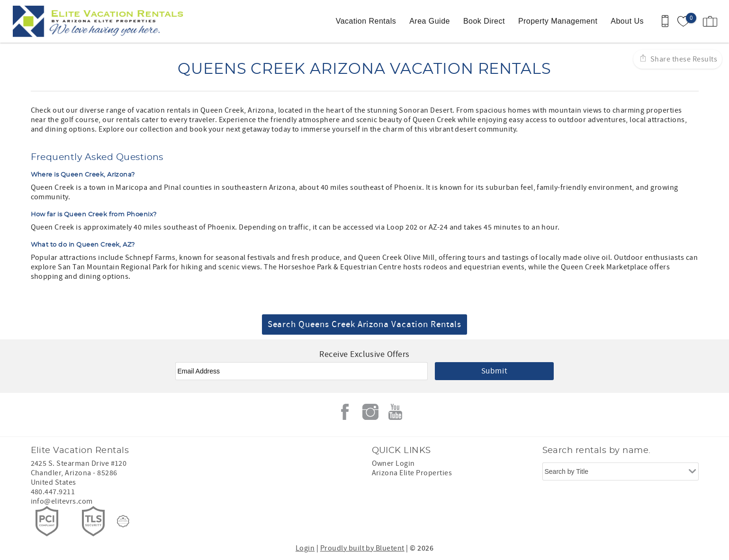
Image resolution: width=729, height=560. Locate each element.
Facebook (345, 412)
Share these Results (683, 59)
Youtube (396, 412)
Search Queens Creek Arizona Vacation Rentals (365, 324)
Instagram (370, 412)
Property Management (558, 21)
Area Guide (430, 21)
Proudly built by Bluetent (362, 548)
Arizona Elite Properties (412, 473)
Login (305, 548)
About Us (627, 21)
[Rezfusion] (123, 521)
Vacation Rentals (366, 21)
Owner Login (393, 463)
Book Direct (484, 21)
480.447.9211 (53, 492)
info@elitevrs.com (62, 501)
